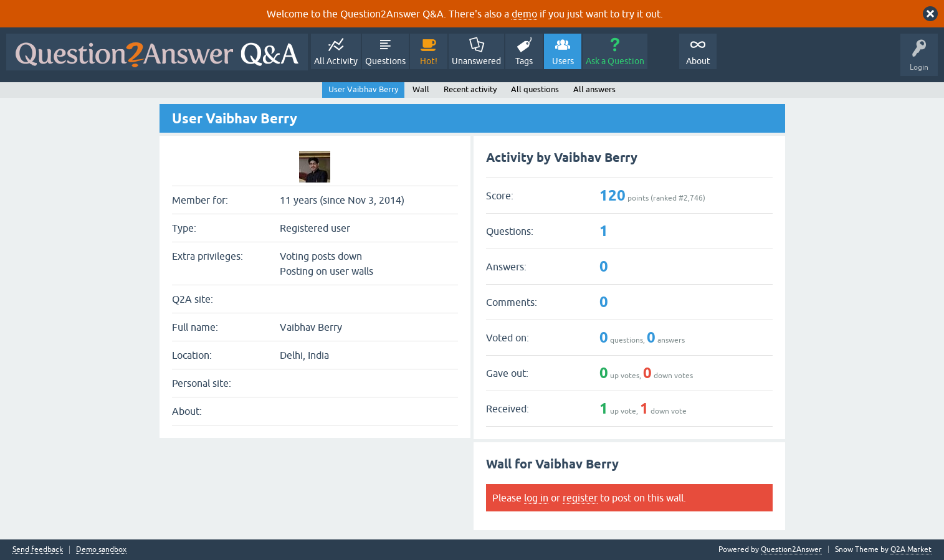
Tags (524, 61)
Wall (421, 89)
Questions (385, 61)
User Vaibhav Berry (363, 89)
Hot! (429, 61)
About (698, 61)
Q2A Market (911, 549)
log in (536, 498)
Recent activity (470, 89)
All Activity (336, 61)
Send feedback (38, 550)
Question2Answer (791, 549)
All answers (594, 89)
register (580, 498)
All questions (535, 89)
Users (563, 61)
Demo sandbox (101, 550)
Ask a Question (615, 61)
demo (524, 14)
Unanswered (476, 61)
